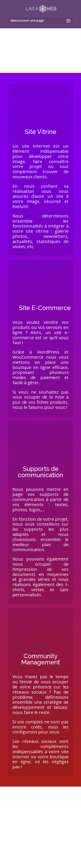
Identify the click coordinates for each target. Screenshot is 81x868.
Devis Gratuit (41, 858)
